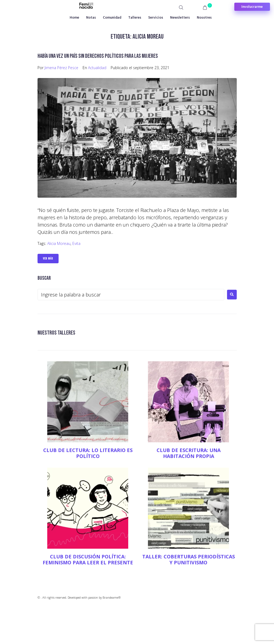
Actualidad (97, 68)
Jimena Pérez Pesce (61, 68)
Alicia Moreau (59, 243)
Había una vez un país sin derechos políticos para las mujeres (98, 56)
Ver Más (48, 259)
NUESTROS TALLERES (56, 333)
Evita (76, 243)
